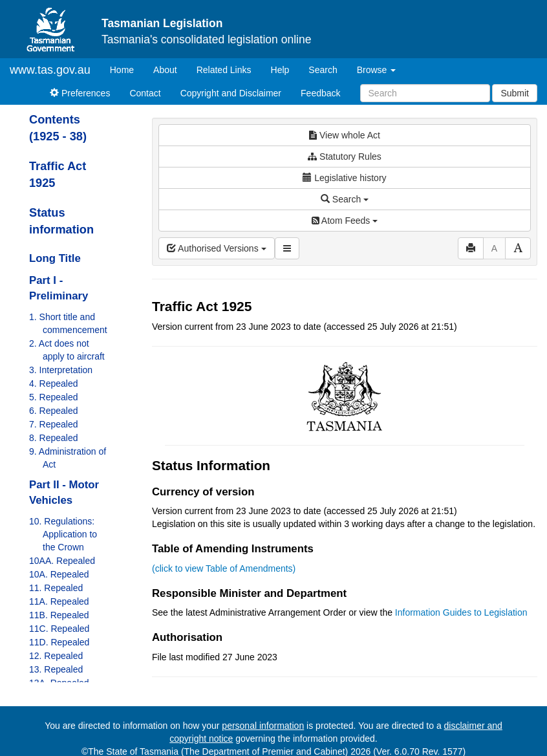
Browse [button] (377, 70)
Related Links (224, 70)
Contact (145, 93)
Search (323, 70)
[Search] (425, 93)
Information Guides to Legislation (461, 612)
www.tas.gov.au (50, 70)
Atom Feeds (345, 221)
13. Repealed (56, 669)
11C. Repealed (59, 629)
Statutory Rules (345, 157)
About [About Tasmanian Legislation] (165, 70)
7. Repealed (54, 424)
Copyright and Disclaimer (231, 93)
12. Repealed (56, 656)
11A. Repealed (59, 601)
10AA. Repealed (62, 561)
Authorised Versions (217, 248)
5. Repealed (54, 397)
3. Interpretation (61, 370)
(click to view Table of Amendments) (224, 568)
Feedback (320, 93)
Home (127, 69)
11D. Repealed (59, 642)
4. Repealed (54, 383)
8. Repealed (54, 438)
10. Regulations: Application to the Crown (63, 534)
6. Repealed (54, 411)
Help (280, 70)
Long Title (55, 258)
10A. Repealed (59, 574)
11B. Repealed (59, 615)
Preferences (80, 93)
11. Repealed (56, 588)
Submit (515, 93)
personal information (263, 726)
